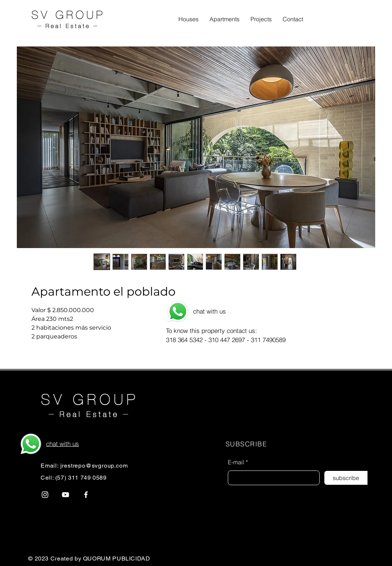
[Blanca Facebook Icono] (86, 495)
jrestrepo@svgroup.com (94, 466)
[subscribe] (346, 478)
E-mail (236, 462)
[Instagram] (45, 495)
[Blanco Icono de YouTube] (65, 495)
